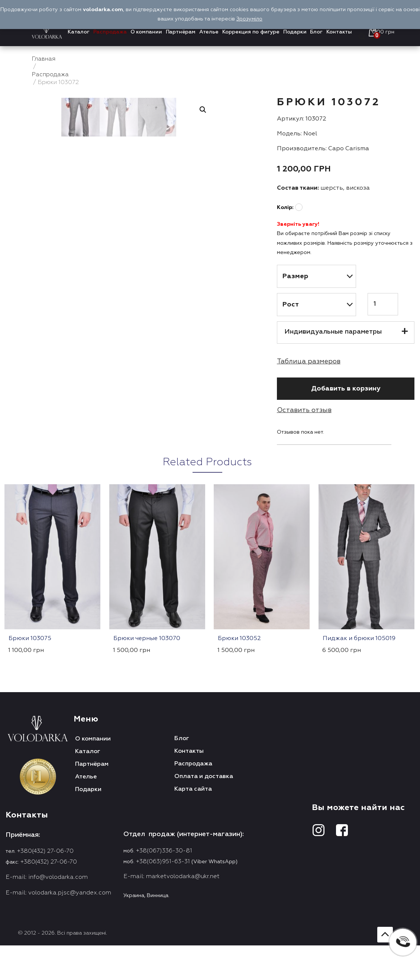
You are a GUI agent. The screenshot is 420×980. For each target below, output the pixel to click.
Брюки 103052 (239, 639)
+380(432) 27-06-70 (45, 851)
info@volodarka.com (58, 877)
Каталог (79, 32)
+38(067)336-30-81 (164, 851)
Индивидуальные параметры (333, 332)
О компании (146, 32)
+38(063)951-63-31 (163, 862)
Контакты (339, 32)
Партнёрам (181, 32)
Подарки (295, 32)
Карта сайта (193, 789)
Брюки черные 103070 (147, 639)
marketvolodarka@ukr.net (183, 877)
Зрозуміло (249, 19)
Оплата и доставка (204, 777)
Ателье (209, 32)
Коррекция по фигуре (251, 32)
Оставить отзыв (304, 410)
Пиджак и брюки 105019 (359, 639)
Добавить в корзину (346, 389)
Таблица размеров (309, 362)
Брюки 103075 (30, 639)
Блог (316, 32)
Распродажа (110, 32)
